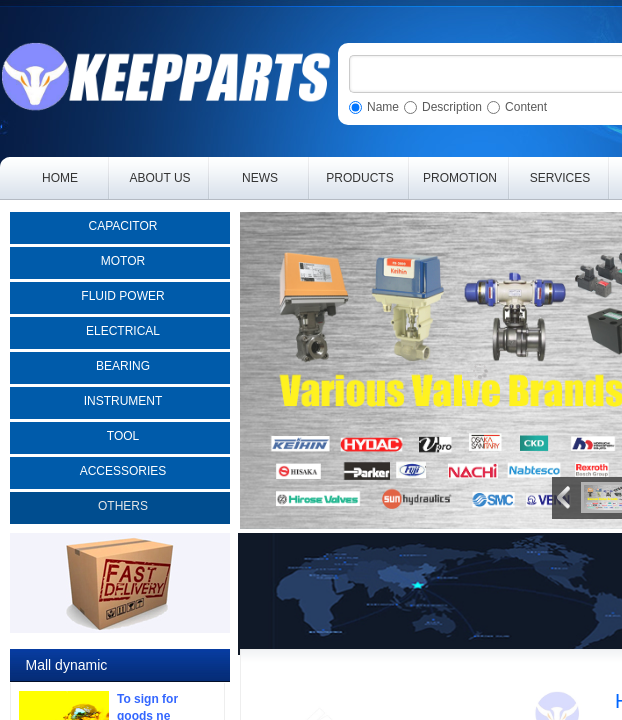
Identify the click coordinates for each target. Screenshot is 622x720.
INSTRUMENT (123, 401)
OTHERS (123, 506)
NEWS (260, 178)
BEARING (123, 366)
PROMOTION (460, 178)
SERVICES (560, 178)
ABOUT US (159, 178)
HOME (60, 178)
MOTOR (123, 261)
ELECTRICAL (123, 331)
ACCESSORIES (123, 471)
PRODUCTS (359, 178)
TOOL (123, 436)
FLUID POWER (122, 296)
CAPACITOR (123, 226)
